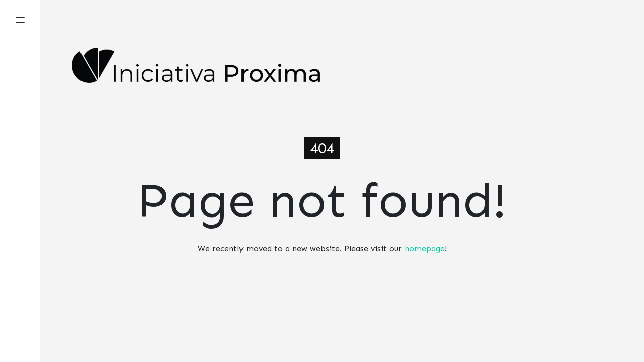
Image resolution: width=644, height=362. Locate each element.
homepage (425, 249)
